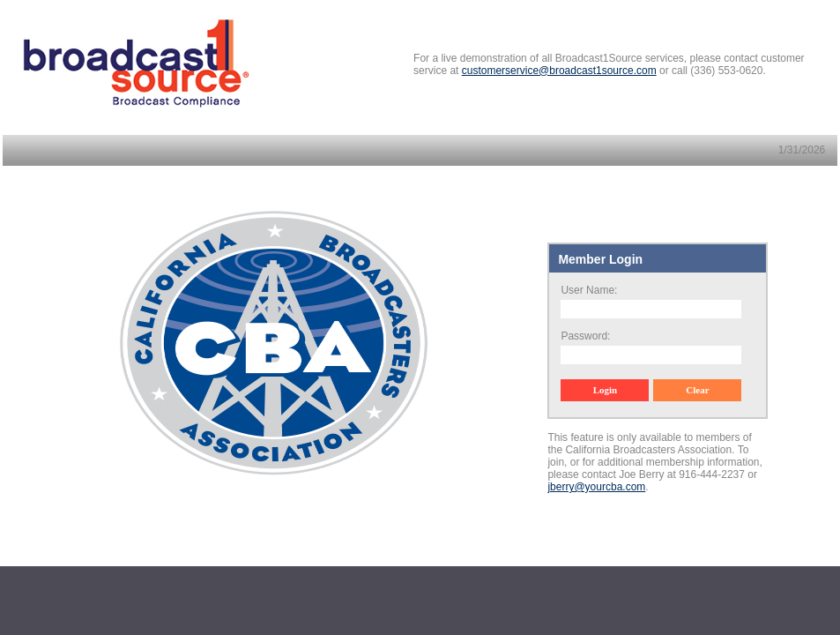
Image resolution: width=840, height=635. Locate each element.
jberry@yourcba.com (596, 487)
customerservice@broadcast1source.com (559, 71)
